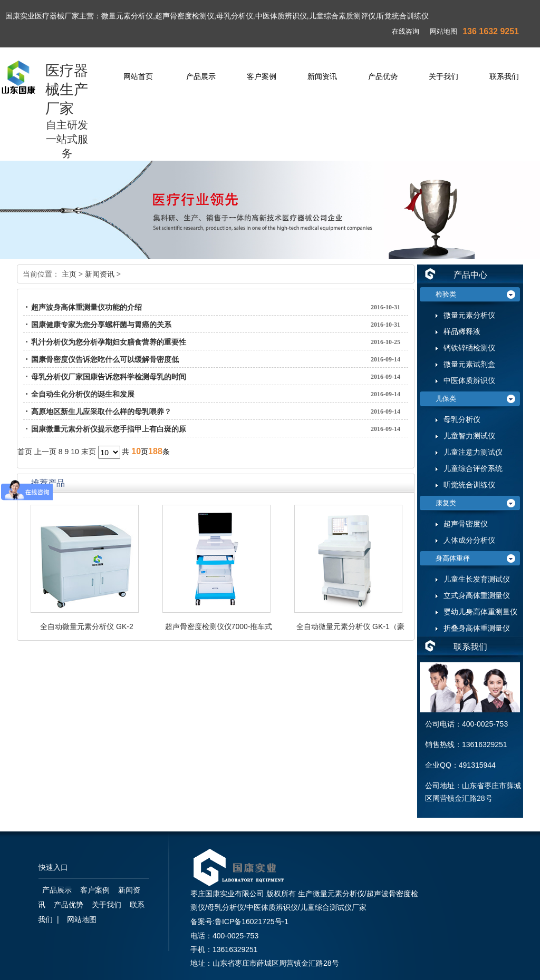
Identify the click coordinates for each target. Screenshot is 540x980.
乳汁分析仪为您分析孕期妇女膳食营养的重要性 (109, 342)
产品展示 (201, 76)
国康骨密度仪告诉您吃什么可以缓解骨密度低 (105, 359)
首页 (25, 452)
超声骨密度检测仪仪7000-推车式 (219, 626)
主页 (69, 274)
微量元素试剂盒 (469, 364)
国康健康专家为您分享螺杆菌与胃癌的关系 (101, 325)
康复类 (446, 503)
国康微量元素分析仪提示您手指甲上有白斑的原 (109, 429)
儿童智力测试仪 (469, 436)
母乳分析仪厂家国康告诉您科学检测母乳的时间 (109, 377)
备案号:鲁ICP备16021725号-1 (239, 922)
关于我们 (443, 76)
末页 (89, 452)
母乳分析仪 (462, 420)
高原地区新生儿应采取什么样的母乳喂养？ (101, 411)
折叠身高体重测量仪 (477, 628)
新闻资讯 (322, 76)
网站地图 (443, 31)
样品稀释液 (462, 332)
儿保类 (446, 399)
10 (75, 452)
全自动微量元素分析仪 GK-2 (87, 626)
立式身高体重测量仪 (477, 596)
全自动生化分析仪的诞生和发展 (83, 394)
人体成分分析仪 (469, 540)
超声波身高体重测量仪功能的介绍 (86, 307)
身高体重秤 (453, 558)
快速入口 (53, 868)
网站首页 (138, 76)
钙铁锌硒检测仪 (469, 348)
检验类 (446, 294)
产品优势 (383, 76)
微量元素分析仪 (469, 315)
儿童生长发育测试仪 (477, 579)
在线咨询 (406, 31)
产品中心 (470, 275)
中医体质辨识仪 (469, 381)
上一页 (45, 452)
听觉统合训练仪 (469, 485)
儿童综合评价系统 (473, 469)
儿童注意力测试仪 (473, 452)
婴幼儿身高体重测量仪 (480, 612)
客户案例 (262, 76)
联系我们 (504, 76)
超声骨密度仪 (466, 524)
